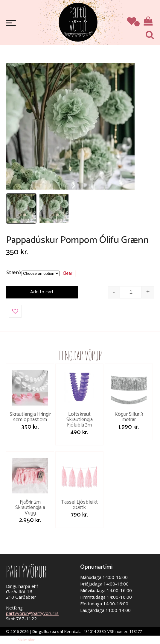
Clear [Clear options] (68, 274)
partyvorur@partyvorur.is (32, 613)
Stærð (14, 272)
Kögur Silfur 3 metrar (129, 417)
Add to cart (42, 292)
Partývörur (78, 22)
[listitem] (21, 208)
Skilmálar (26, 640)
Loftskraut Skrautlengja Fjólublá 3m (80, 420)
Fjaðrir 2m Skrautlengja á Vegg (30, 508)
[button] (15, 311)
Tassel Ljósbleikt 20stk (79, 505)
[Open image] (70, 126)
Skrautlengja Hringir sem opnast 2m (30, 417)
